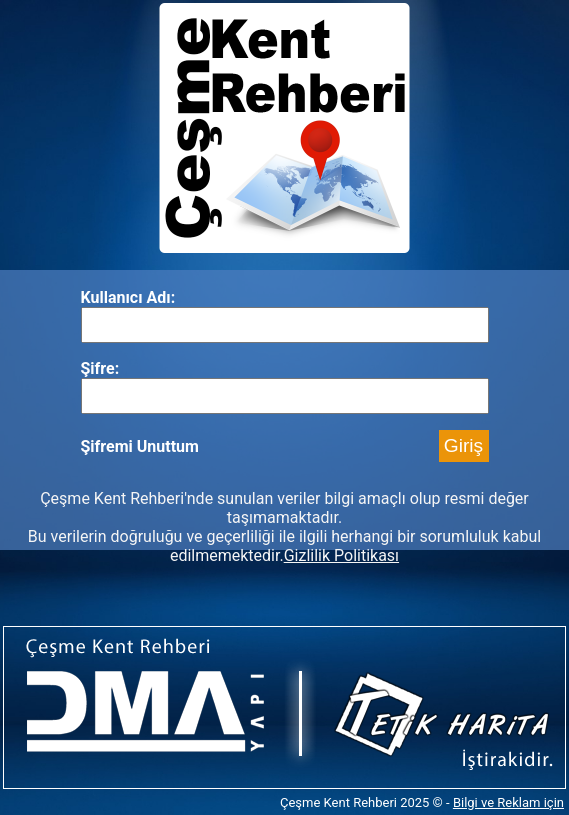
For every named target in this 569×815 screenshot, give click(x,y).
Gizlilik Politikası (341, 555)
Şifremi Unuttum (140, 446)
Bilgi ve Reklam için (508, 802)
